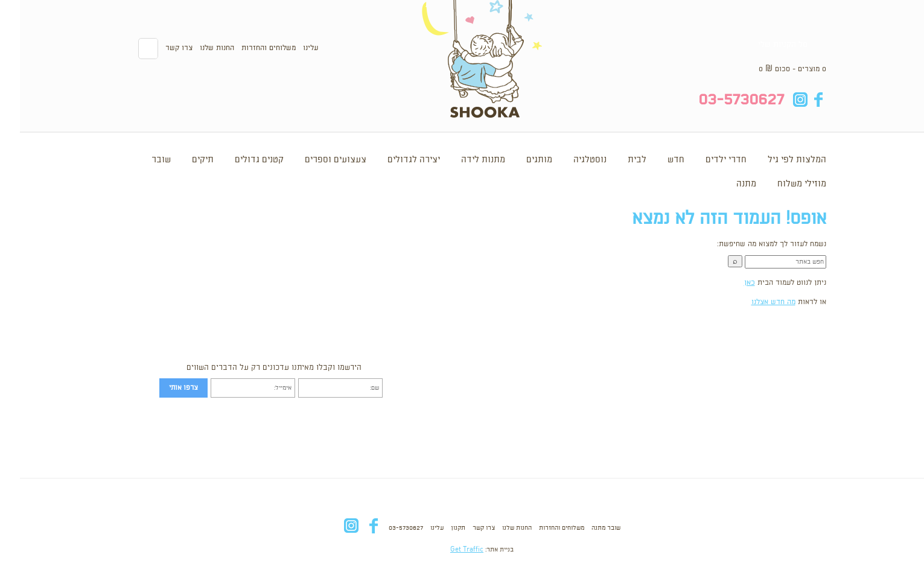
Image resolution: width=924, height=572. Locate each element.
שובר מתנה (586, 528)
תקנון (438, 528)
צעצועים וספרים (316, 160)
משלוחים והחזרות (249, 48)
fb (799, 100)
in (781, 100)
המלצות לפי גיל (777, 160)
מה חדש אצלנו (754, 302)
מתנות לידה (463, 160)
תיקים (183, 160)
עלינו (291, 48)
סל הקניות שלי (763, 45)
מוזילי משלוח (782, 184)
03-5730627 (386, 528)
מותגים (519, 160)
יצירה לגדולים (394, 160)
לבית (617, 160)
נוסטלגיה (570, 160)
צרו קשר (159, 48)
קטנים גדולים (239, 160)
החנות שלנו (197, 48)
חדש (656, 160)
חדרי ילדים (706, 160)
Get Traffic (447, 550)
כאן (730, 283)
